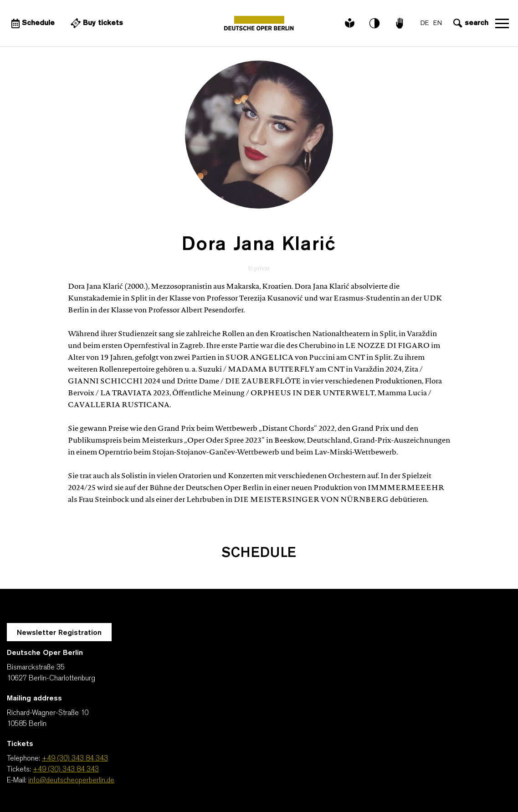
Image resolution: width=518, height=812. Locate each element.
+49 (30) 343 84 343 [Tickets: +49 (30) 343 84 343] (66, 770)
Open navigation (502, 23)
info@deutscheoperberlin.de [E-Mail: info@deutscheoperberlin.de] (71, 781)
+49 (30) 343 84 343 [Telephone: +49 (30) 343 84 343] (75, 759)
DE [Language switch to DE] (425, 23)
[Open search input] (470, 23)
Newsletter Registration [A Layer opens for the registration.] (59, 633)
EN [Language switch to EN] (438, 23)
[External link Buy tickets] (96, 23)
